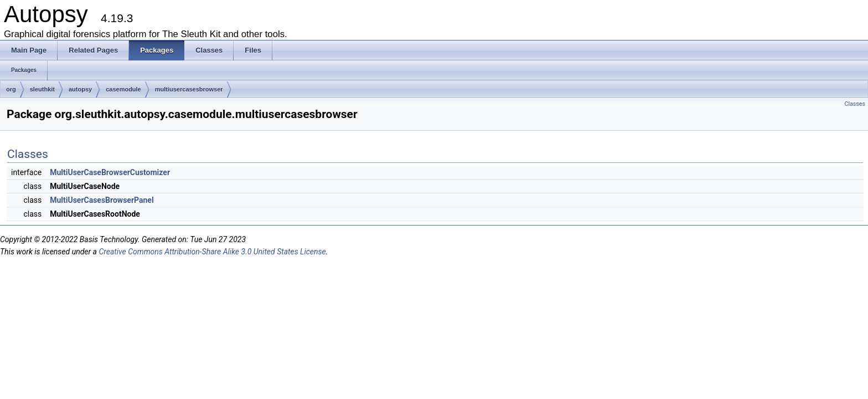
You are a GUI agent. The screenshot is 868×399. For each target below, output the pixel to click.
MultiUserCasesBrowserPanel (102, 200)
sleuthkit (42, 89)
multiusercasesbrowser (189, 89)
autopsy (80, 89)
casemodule (123, 89)
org (11, 89)
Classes (855, 104)
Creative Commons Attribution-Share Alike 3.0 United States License (212, 252)
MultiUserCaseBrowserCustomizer (110, 172)
